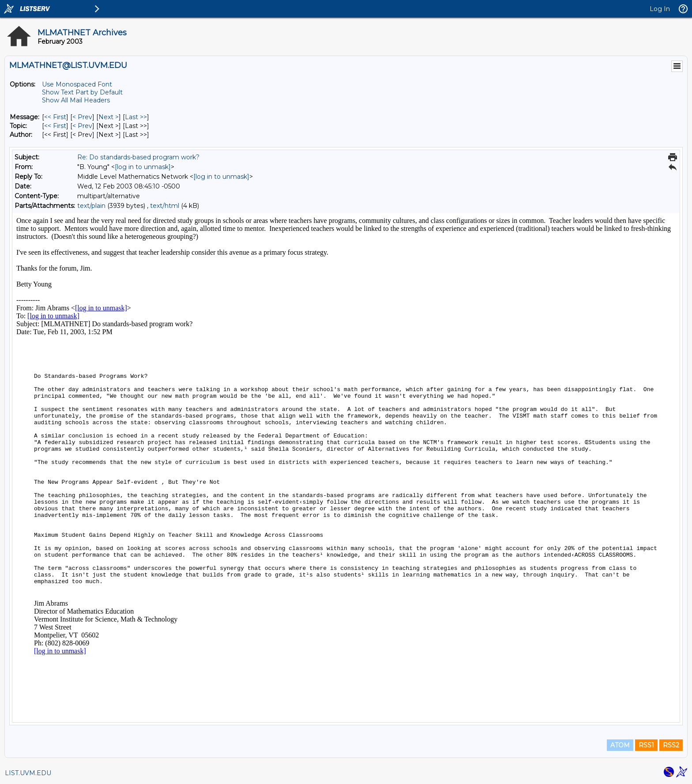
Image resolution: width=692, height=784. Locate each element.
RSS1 (646, 745)
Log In (660, 9)
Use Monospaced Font (77, 84)
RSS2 (671, 745)
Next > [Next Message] (109, 117)
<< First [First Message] (55, 117)
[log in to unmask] (143, 167)
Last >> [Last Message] (136, 117)
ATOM (620, 745)
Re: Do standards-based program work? (138, 157)
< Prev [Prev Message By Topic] (82, 126)
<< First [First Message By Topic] (55, 126)
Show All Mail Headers (76, 100)
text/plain (91, 206)
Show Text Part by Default (82, 92)
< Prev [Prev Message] (82, 117)
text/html (165, 206)
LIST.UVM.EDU (28, 773)
